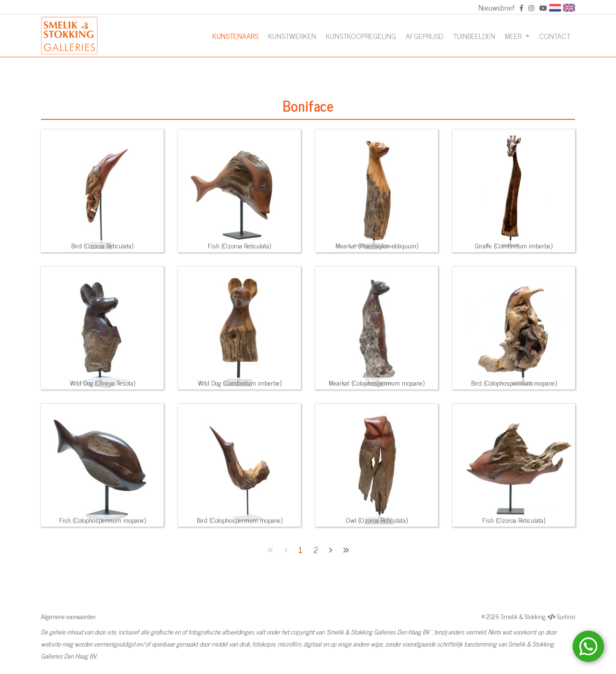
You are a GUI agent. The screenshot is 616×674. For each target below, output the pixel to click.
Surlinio (566, 616)
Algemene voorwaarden (68, 616)
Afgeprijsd (424, 36)
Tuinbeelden (474, 36)
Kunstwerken (292, 36)
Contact (555, 36)
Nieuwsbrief (496, 7)
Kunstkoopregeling (361, 36)
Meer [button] (514, 36)
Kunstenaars (235, 36)
